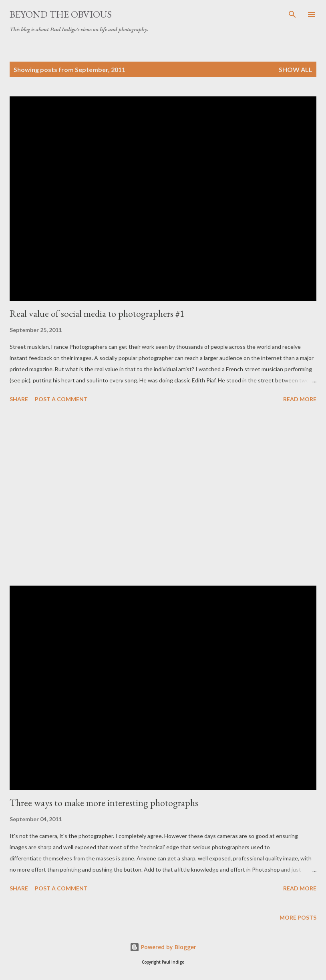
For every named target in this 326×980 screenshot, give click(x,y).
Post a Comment (61, 399)
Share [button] (19, 399)
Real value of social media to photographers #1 (97, 313)
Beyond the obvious (61, 14)
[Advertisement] (163, 496)
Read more (300, 399)
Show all (296, 69)
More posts (298, 917)
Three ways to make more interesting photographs (104, 803)
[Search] (292, 14)
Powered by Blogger (163, 947)
